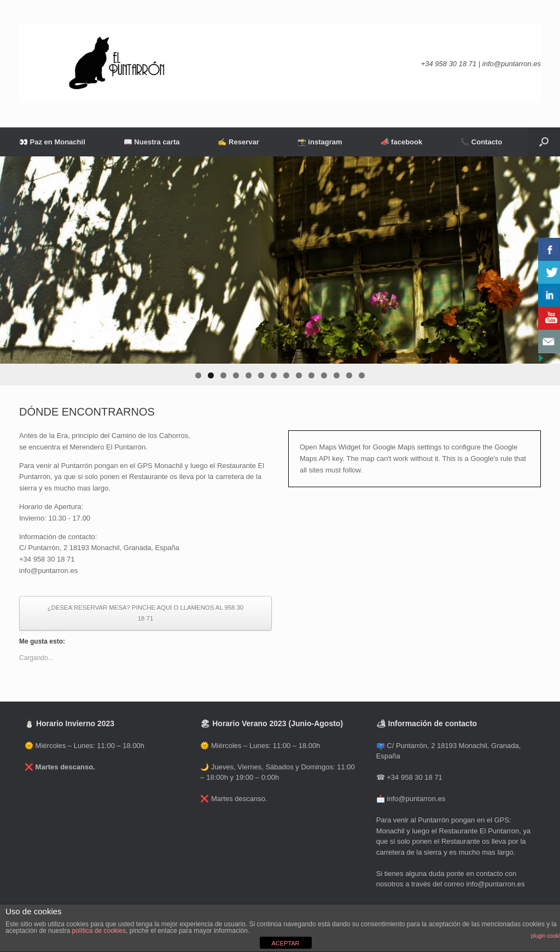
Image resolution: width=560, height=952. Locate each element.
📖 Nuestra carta (152, 142)
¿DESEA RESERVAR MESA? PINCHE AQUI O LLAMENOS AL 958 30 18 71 (145, 613)
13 (349, 375)
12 (337, 375)
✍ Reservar (238, 142)
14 (362, 375)
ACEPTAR (285, 943)
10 (311, 375)
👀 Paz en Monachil (52, 142)
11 (324, 375)
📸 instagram (320, 142)
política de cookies (99, 931)
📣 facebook (402, 142)
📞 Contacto (481, 142)
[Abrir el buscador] (544, 142)
